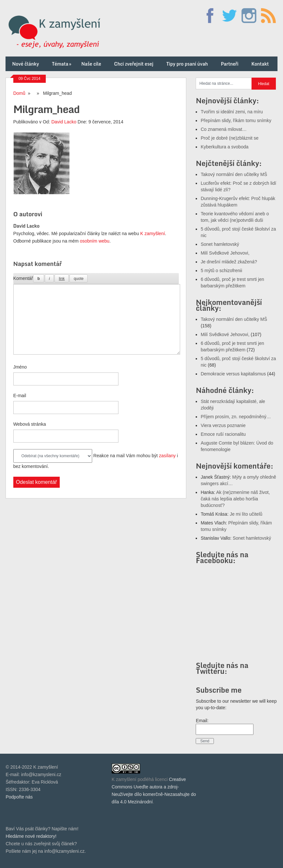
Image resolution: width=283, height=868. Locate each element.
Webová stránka (30, 424)
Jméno (20, 367)
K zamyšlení (153, 233)
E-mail (20, 396)
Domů (19, 93)
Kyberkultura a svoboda (224, 147)
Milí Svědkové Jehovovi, (225, 253)
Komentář (23, 278)
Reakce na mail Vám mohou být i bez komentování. (96, 459)
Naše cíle (91, 64)
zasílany (167, 456)
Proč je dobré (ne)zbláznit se (229, 138)
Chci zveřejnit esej (134, 64)
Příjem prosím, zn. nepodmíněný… (236, 417)
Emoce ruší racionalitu (223, 434)
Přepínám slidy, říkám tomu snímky (236, 120)
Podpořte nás (19, 797)
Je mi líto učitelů (246, 514)
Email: (202, 721)
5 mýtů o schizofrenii (221, 270)
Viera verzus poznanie (223, 425)
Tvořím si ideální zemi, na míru (232, 112)
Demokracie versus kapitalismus (233, 374)
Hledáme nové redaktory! (31, 836)
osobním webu (95, 241)
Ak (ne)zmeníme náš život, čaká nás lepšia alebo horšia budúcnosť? (235, 499)
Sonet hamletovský (220, 244)
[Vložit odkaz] (62, 278)
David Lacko (64, 122)
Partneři (229, 64)
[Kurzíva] (49, 278)
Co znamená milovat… (224, 129)
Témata (62, 64)
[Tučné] (38, 278)
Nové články (25, 64)
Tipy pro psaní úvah (187, 64)
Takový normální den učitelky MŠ (234, 174)
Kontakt (260, 64)
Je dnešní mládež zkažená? (229, 262)
